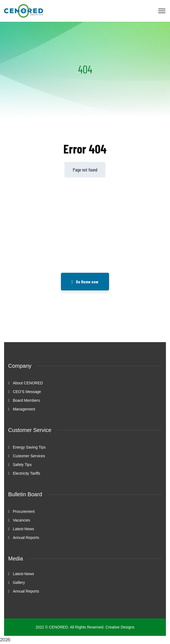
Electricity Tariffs (27, 473)
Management (24, 409)
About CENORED (28, 383)
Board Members (26, 400)
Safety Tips (22, 465)
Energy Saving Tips (29, 447)
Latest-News (23, 529)
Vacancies (21, 520)
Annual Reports (26, 538)
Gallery (19, 582)
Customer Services (29, 456)
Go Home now (85, 282)
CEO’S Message (27, 392)
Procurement (24, 511)
